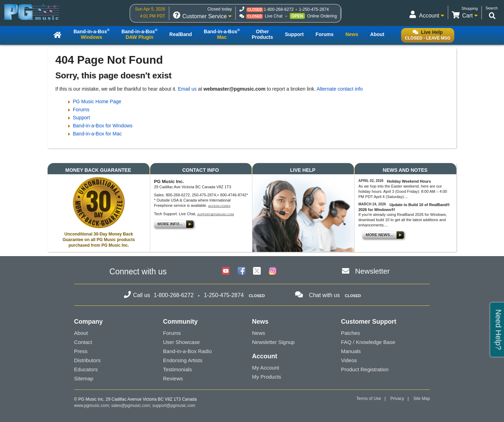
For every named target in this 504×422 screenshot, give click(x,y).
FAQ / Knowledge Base (368, 342)
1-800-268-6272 (279, 9)
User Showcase (181, 342)
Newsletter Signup (273, 342)
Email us (187, 89)
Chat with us (324, 295)
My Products (267, 377)
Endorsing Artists (183, 360)
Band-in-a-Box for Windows (103, 126)
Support (81, 118)
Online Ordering (322, 16)
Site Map (422, 399)
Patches (350, 333)
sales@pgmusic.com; (132, 406)
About (81, 333)
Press (81, 351)
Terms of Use (369, 399)
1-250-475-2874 (314, 9)
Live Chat (274, 16)
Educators (86, 369)
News (259, 333)
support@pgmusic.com (216, 214)
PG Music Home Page (97, 101)
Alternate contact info (340, 89)
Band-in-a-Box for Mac (97, 134)
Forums (81, 110)
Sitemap (84, 378)
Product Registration (365, 369)
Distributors (87, 360)
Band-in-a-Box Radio (187, 351)
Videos (349, 360)
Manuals (351, 351)
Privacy (397, 399)
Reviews (173, 378)
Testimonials (178, 369)
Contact (83, 342)
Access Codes (219, 206)
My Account (266, 368)
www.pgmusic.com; (92, 406)
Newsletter (372, 271)
